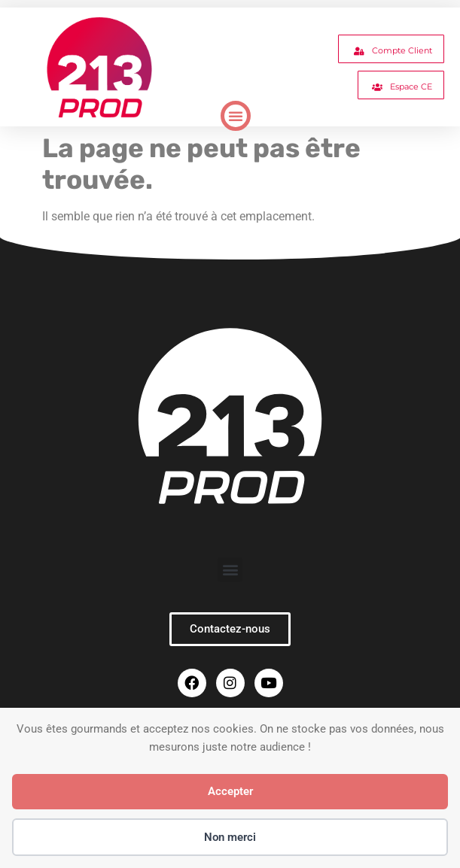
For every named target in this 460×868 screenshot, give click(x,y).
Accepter (230, 791)
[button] (236, 116)
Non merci (230, 837)
